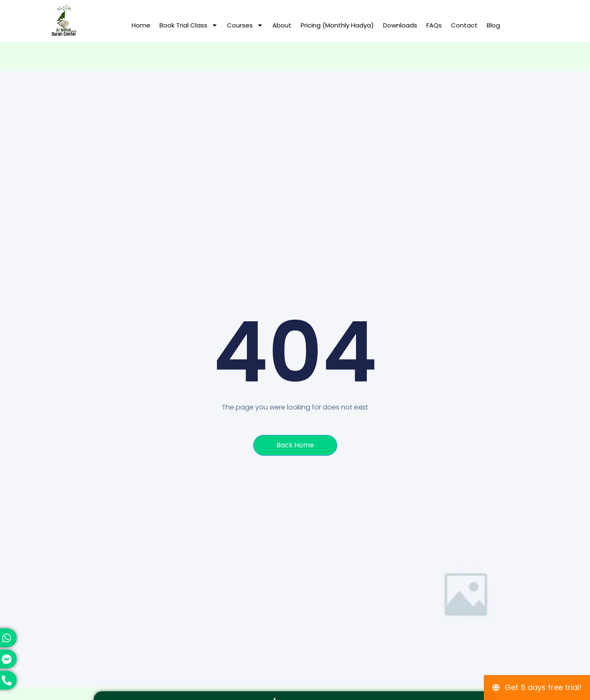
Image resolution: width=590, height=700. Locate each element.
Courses (245, 25)
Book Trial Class (189, 25)
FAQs (434, 25)
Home (141, 25)
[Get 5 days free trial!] (537, 688)
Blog (493, 25)
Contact (464, 25)
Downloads (400, 25)
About (282, 25)
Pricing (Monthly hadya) (337, 25)
